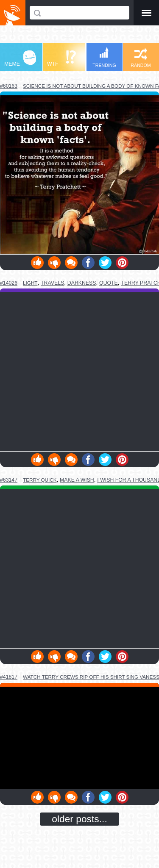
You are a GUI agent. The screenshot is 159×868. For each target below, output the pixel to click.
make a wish (77, 480)
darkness (82, 283)
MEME (20, 59)
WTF (61, 59)
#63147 (9, 480)
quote (109, 283)
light (30, 283)
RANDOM (141, 58)
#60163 (9, 86)
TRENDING (104, 57)
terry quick (40, 480)
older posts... (79, 819)
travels (52, 283)
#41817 (9, 677)
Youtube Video (79, 738)
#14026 (9, 283)
